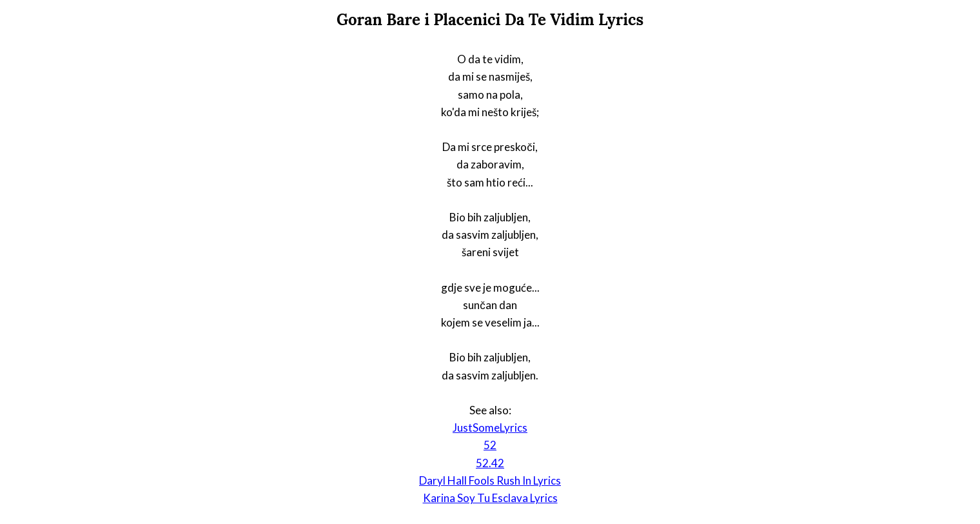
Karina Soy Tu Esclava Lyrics (490, 498)
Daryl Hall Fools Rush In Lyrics (490, 480)
